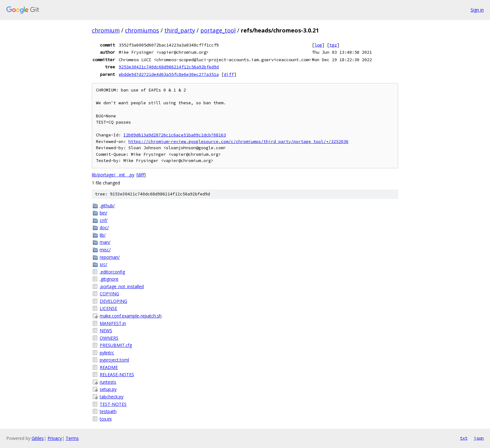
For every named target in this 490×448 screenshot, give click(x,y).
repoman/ (110, 257)
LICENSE (108, 308)
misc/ (105, 250)
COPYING (109, 294)
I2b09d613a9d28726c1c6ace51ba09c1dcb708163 (175, 135)
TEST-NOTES (113, 404)
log (318, 45)
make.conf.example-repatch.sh (131, 316)
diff (229, 74)
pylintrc (107, 353)
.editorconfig (112, 272)
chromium (106, 30)
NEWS (106, 330)
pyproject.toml (114, 360)
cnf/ (104, 220)
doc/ (104, 227)
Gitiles (38, 438)
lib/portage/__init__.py (113, 175)
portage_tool (218, 30)
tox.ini (106, 419)
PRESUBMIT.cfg (116, 345)
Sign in (477, 10)
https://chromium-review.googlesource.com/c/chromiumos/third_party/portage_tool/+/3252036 (238, 142)
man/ (105, 242)
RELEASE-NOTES (117, 374)
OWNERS (109, 338)
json (479, 438)
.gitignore (109, 279)
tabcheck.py (112, 397)
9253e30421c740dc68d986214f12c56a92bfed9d (169, 67)
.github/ (107, 206)
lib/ (103, 235)
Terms (72, 438)
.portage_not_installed (122, 286)
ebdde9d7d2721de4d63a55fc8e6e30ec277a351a (169, 74)
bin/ (103, 213)
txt (464, 438)
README (109, 367)
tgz (333, 45)
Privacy (55, 438)
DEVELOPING (113, 301)
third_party (180, 30)
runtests (108, 382)
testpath (108, 411)
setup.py (108, 389)
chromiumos (142, 30)
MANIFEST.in (113, 323)
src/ (103, 264)
